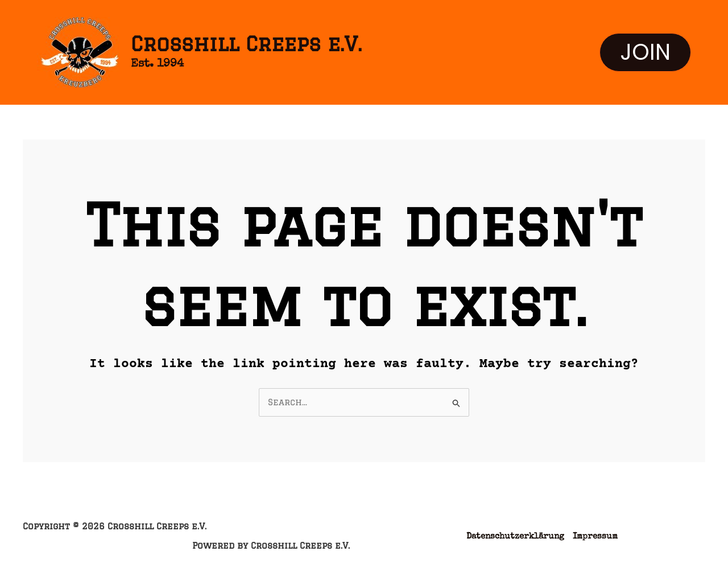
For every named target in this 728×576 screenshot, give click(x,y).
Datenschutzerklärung (515, 536)
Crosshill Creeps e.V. (246, 44)
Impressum (595, 536)
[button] (645, 52)
